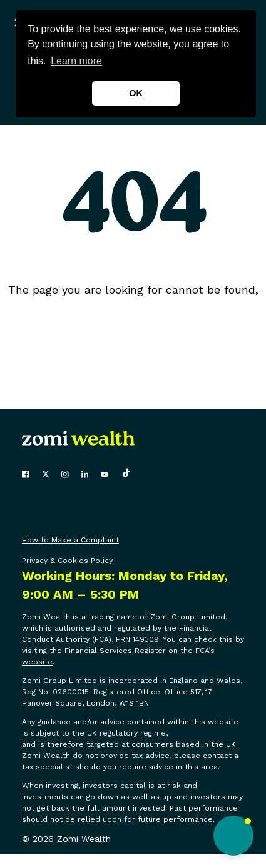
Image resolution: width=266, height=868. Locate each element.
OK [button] (136, 93)
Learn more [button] (76, 61)
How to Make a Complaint (70, 540)
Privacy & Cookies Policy (67, 561)
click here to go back (133, 307)
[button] (233, 836)
